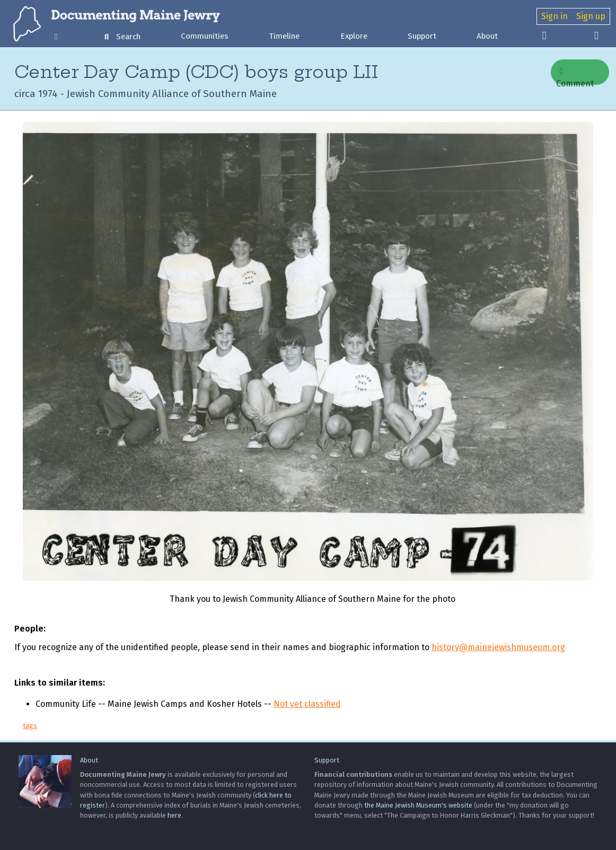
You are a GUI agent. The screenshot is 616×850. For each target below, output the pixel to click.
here (174, 815)
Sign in (555, 16)
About (487, 36)
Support (422, 36)
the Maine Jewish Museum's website (418, 805)
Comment (575, 76)
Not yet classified (307, 704)
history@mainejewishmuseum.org (498, 647)
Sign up (591, 16)
